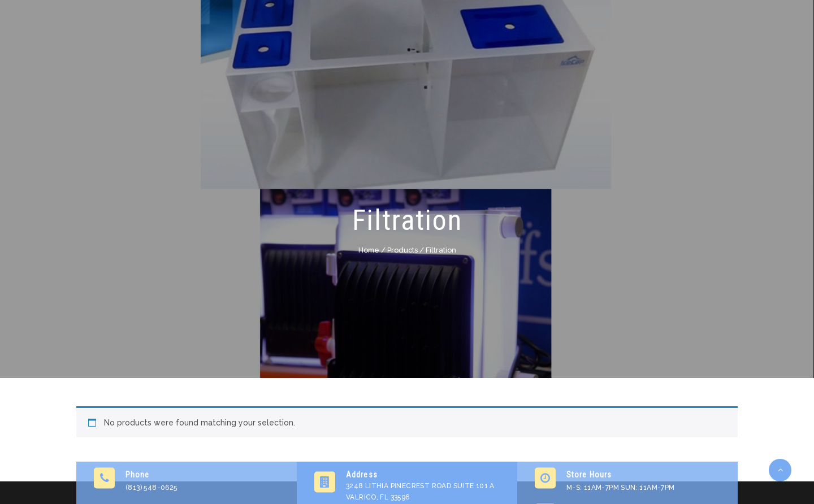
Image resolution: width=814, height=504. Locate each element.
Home (369, 250)
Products (402, 250)
